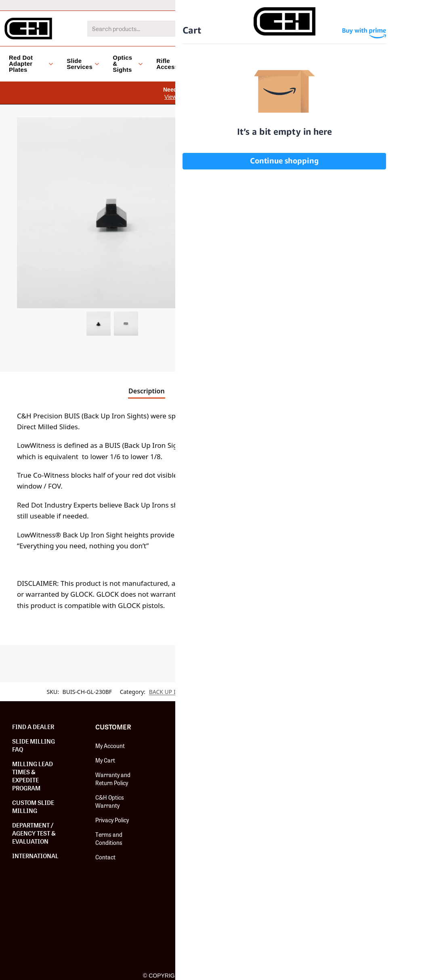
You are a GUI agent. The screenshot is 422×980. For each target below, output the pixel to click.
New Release (278, 746)
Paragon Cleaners (284, 907)
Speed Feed (276, 892)
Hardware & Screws (287, 783)
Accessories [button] (228, 64)
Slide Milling (276, 797)
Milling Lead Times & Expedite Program (33, 776)
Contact (105, 857)
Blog (315, 64)
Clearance (279, 64)
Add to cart (329, 341)
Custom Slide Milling (33, 807)
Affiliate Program (200, 760)
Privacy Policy (112, 820)
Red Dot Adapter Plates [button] (31, 64)
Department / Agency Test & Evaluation (34, 833)
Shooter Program (201, 775)
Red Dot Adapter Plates (282, 764)
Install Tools (277, 841)
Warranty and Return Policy (113, 779)
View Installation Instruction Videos (208, 97)
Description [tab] (147, 391)
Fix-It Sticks (276, 826)
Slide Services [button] (83, 64)
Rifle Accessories (175, 64)
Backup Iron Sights (286, 855)
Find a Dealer (33, 727)
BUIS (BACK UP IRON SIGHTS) (270, 692)
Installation (193, 789)
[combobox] (199, 29)
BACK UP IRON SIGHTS (179, 692)
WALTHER (350, 692)
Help (346, 5)
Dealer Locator (386, 5)
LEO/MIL (278, 5)
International (235, 5)
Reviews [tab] (273, 391)
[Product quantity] (233, 341)
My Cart (105, 760)
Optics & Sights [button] (128, 64)
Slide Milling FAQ (34, 745)
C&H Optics (276, 812)
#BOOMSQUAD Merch (280, 874)
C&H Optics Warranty (110, 801)
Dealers (314, 5)
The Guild (190, 804)
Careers (189, 818)
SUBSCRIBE (374, 767)
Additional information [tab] (210, 391)
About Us (190, 746)
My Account (110, 746)
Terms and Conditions (109, 838)
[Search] (319, 29)
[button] (196, 130)
